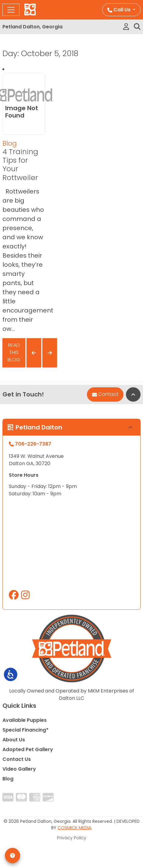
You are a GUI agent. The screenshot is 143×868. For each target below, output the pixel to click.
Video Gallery (19, 769)
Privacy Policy (72, 838)
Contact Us (17, 759)
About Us (14, 740)
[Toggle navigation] (11, 10)
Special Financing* (25, 730)
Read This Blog (14, 352)
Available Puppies (25, 720)
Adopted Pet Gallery (28, 749)
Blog (10, 143)
